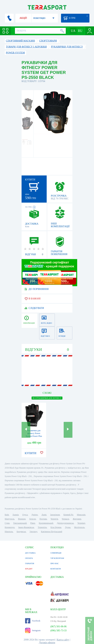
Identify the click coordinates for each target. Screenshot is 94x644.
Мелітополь (79, 527)
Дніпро (35, 515)
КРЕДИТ (29, 569)
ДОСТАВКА (30, 553)
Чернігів (54, 519)
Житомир (77, 519)
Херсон (32, 519)
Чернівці (81, 523)
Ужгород (33, 532)
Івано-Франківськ (26, 527)
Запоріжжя (55, 515)
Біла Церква (56, 527)
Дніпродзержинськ (65, 523)
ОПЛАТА (29, 558)
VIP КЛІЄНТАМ (57, 558)
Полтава (43, 519)
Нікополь (9, 532)
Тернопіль (42, 527)
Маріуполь (10, 519)
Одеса (25, 515)
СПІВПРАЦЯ (56, 553)
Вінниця (22, 519)
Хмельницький (20, 523)
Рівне (33, 523)
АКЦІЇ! (23, 18)
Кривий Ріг (68, 515)
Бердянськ (21, 532)
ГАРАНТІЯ (30, 563)
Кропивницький (46, 523)
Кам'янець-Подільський (52, 532)
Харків (16, 515)
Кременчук (10, 527)
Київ (7, 515)
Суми (7, 523)
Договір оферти (47, 643)
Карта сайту (63, 640)
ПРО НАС (55, 563)
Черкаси (65, 519)
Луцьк (68, 527)
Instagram (33, 630)
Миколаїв (81, 515)
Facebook (33, 621)
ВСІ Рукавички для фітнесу (47, 398)
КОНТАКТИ (56, 569)
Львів (44, 515)
